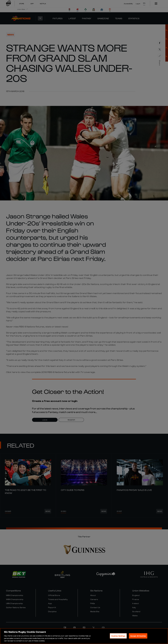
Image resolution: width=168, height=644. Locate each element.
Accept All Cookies (138, 636)
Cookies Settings (118, 636)
